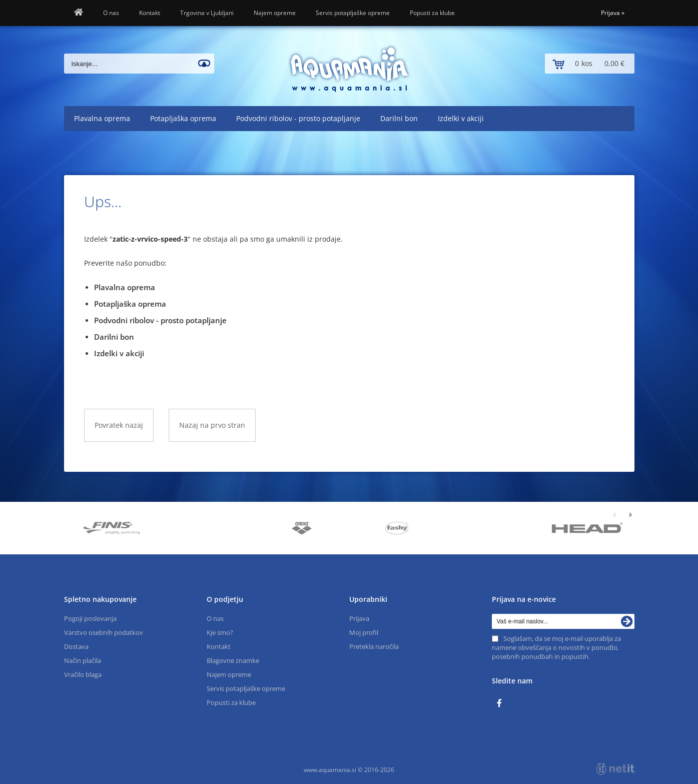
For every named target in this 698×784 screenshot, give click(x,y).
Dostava (76, 646)
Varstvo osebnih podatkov (104, 632)
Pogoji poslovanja (90, 618)
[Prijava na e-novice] (627, 621)
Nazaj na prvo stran (212, 425)
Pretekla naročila (374, 646)
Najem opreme (275, 13)
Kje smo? (220, 632)
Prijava (613, 13)
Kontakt (150, 13)
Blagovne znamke (233, 660)
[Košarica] (590, 64)
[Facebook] (502, 703)
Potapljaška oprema (183, 118)
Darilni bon (399, 118)
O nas (111, 13)
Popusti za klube (432, 13)
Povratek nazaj (119, 425)
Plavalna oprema (102, 118)
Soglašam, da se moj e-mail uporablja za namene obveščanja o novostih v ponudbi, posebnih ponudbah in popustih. (556, 647)
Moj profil (364, 632)
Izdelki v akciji (461, 118)
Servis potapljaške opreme (353, 13)
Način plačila (83, 660)
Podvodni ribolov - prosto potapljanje (298, 118)
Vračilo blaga (83, 674)
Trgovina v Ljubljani (207, 13)
